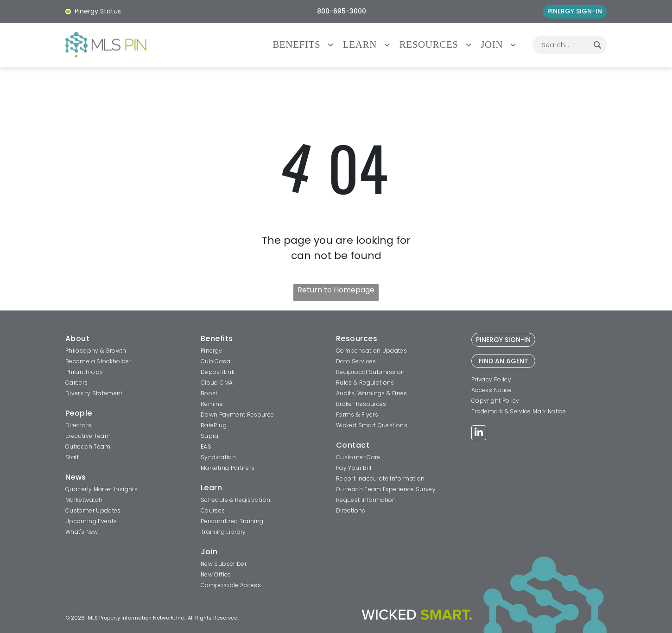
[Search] (597, 45)
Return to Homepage (336, 290)
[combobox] (560, 45)
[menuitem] (308, 45)
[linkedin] (479, 434)
